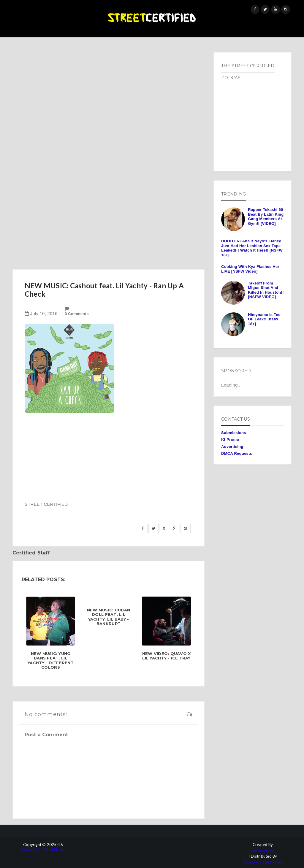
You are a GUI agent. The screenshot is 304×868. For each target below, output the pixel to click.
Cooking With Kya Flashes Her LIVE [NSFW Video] (250, 269)
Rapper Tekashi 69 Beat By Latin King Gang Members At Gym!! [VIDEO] (266, 217)
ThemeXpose (263, 851)
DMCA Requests (237, 453)
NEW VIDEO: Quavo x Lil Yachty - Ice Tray (167, 656)
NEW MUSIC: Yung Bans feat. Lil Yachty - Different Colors (51, 661)
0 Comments (77, 314)
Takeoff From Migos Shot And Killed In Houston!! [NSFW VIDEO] (266, 290)
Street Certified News (43, 850)
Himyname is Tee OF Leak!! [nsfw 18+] (264, 319)
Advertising (232, 447)
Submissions (234, 433)
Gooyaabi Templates (263, 862)
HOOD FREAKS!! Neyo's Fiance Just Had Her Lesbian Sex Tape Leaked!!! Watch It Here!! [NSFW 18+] (252, 248)
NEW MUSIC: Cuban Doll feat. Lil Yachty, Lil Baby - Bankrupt (109, 617)
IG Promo (230, 439)
